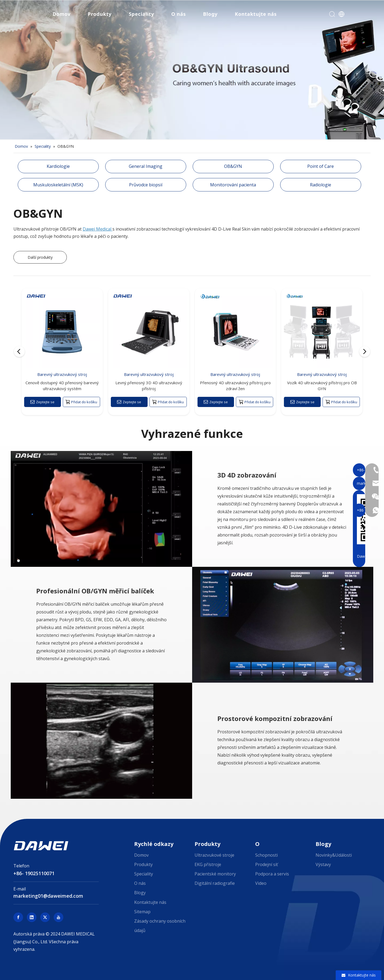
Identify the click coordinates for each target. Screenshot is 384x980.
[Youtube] (58, 917)
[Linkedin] (32, 917)
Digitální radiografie (215, 883)
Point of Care (321, 166)
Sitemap (142, 912)
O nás (178, 15)
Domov (61, 15)
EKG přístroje (208, 864)
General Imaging (146, 166)
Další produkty (40, 257)
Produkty (99, 15)
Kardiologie (58, 166)
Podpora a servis (272, 874)
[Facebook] (18, 917)
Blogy (210, 15)
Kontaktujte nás (255, 15)
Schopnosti (266, 855)
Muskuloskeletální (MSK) (58, 185)
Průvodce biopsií (146, 185)
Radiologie (321, 185)
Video (261, 883)
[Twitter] (45, 917)
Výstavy (323, 864)
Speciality (141, 15)
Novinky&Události (334, 855)
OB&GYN (233, 166)
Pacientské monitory (215, 874)
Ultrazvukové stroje (214, 855)
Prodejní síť (267, 864)
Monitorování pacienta (233, 185)
